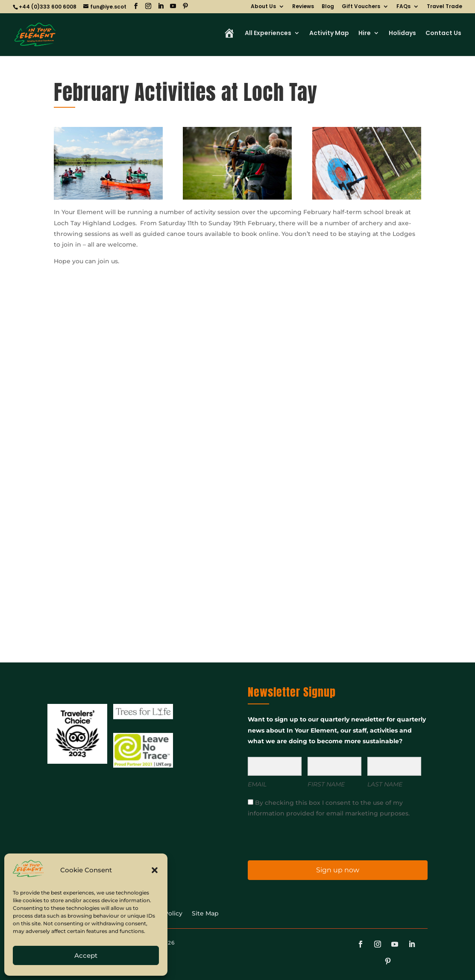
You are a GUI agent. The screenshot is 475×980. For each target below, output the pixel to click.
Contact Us (443, 34)
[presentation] (300, 838)
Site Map (205, 914)
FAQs (403, 7)
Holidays (402, 34)
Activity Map (329, 34)
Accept (86, 955)
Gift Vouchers (361, 7)
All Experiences (268, 34)
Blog (328, 7)
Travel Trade (444, 7)
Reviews (303, 7)
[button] (155, 870)
